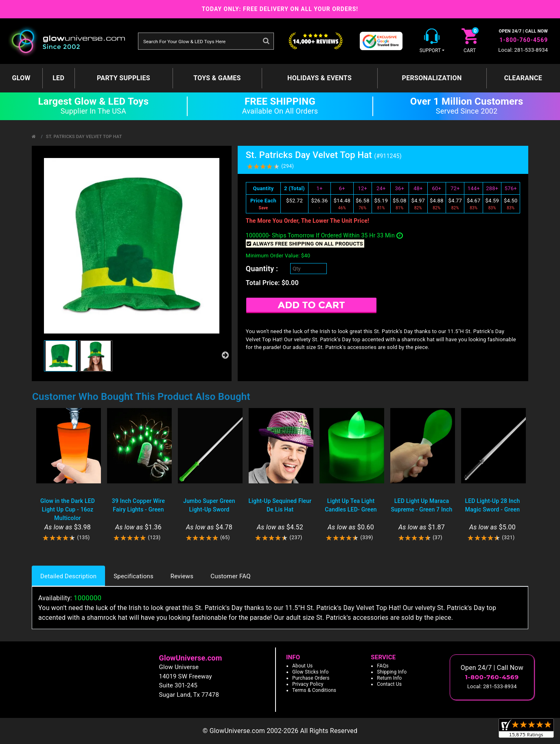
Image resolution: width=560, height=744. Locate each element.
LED (58, 78)
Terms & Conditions (314, 690)
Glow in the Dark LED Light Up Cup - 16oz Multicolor (68, 509)
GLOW (21, 78)
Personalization (432, 78)
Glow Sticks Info (311, 672)
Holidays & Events (319, 78)
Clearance (523, 78)
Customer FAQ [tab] (230, 576)
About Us (303, 666)
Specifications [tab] (133, 576)
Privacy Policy (308, 684)
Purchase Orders (311, 678)
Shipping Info (392, 672)
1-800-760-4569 (524, 40)
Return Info (389, 678)
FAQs (383, 666)
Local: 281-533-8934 (523, 50)
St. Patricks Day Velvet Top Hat (84, 137)
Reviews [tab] (182, 576)
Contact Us (389, 684)
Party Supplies (124, 78)
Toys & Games (217, 78)
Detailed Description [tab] (68, 576)
